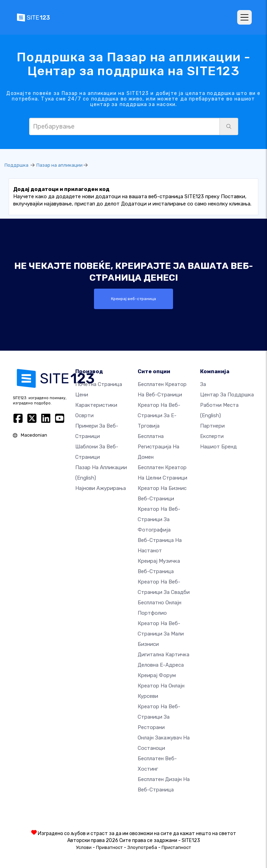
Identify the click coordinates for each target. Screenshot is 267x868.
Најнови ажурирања (101, 488)
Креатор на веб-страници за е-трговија (159, 415)
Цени (82, 394)
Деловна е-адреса (161, 665)
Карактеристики (96, 405)
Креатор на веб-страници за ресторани (159, 717)
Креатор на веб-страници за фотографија (159, 519)
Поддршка (16, 165)
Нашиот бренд (218, 446)
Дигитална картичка (163, 654)
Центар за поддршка (227, 394)
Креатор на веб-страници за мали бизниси (161, 633)
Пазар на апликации (59, 165)
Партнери (212, 426)
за (203, 384)
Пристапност (176, 847)
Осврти (84, 415)
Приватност (109, 847)
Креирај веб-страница (133, 299)
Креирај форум (157, 675)
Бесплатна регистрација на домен (158, 446)
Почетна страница (99, 384)
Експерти (212, 436)
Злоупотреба (142, 847)
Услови (84, 847)
